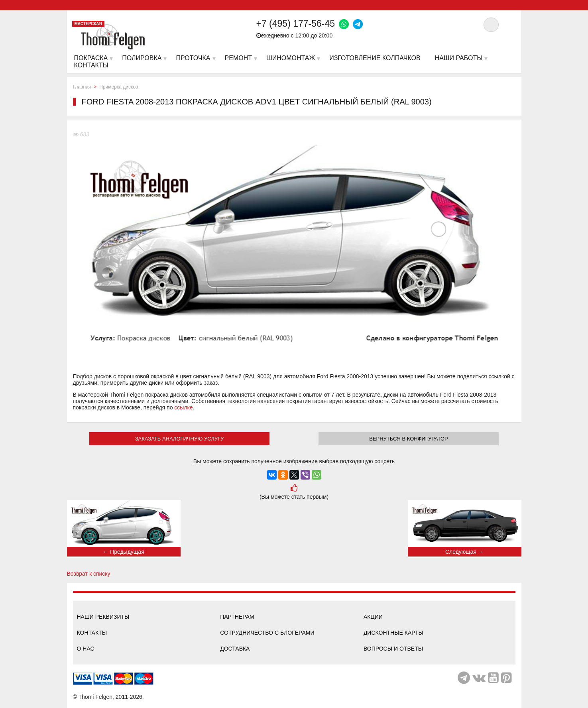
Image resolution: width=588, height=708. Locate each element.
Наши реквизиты (103, 617)
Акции (373, 617)
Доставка (235, 649)
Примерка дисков (119, 87)
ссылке (183, 407)
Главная (82, 87)
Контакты (92, 633)
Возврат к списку (89, 574)
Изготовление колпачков (375, 58)
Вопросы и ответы (393, 649)
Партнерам (237, 617)
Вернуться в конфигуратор (409, 439)
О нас (86, 649)
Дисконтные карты (393, 633)
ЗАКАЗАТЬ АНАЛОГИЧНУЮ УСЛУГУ (180, 439)
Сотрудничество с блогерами (267, 633)
